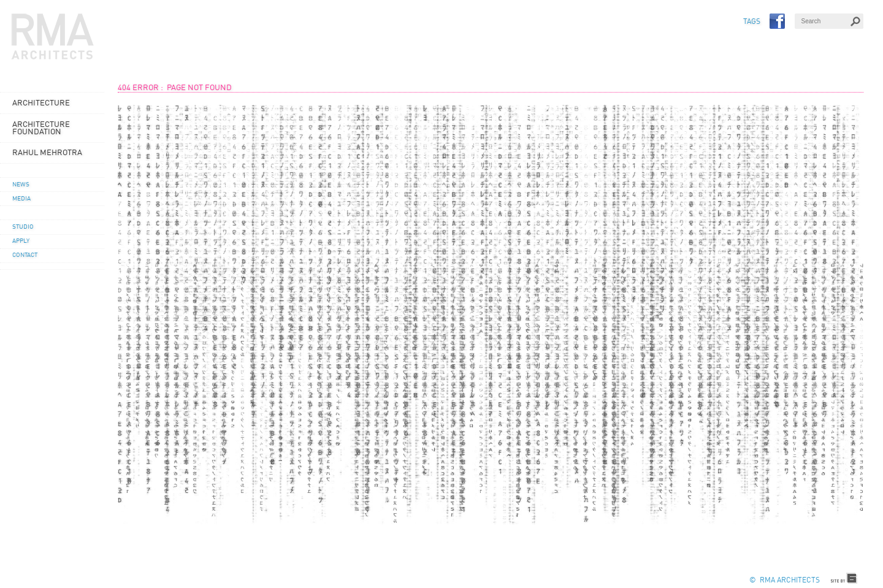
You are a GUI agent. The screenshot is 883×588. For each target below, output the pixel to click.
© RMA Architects (785, 581)
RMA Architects (53, 37)
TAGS (752, 22)
